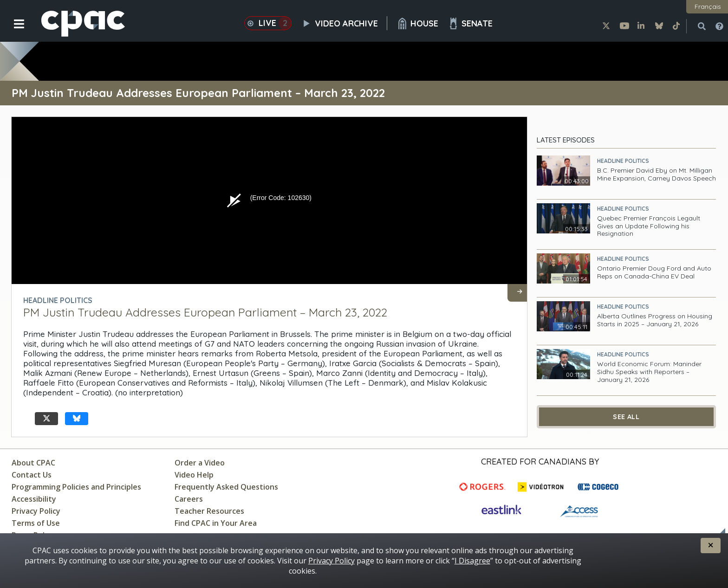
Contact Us (32, 475)
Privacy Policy (36, 511)
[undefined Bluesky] (77, 419)
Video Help (194, 475)
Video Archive (344, 23)
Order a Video (200, 463)
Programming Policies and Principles (76, 487)
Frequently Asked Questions (226, 487)
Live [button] (268, 23)
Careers (189, 499)
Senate (470, 23)
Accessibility (34, 499)
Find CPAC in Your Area (216, 523)
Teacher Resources (209, 511)
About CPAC (33, 463)
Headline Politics (623, 161)
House (417, 23)
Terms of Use (36, 523)
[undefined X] (46, 419)
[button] (13, 31)
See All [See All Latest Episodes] (626, 417)
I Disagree (472, 561)
